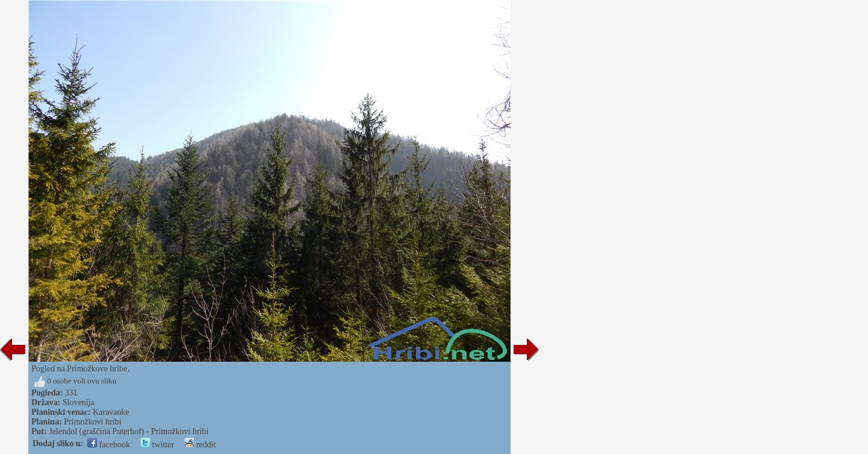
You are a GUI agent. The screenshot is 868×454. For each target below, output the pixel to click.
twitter (157, 445)
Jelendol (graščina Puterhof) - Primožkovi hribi (129, 431)
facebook (109, 445)
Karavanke (111, 412)
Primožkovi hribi (93, 422)
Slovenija (79, 402)
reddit (200, 445)
